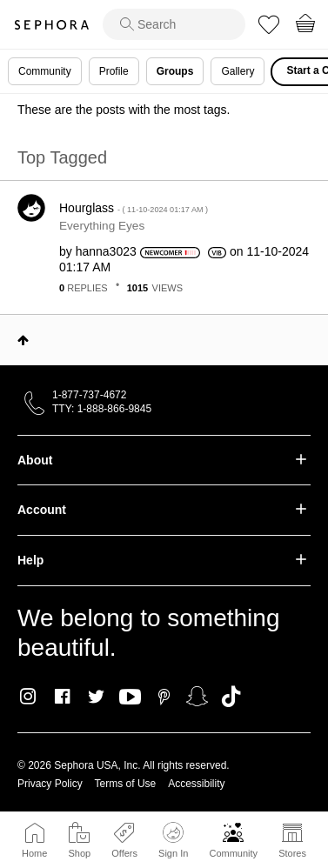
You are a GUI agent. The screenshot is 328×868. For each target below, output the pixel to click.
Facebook (62, 697)
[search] (174, 24)
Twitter (96, 697)
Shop (79, 853)
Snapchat (197, 697)
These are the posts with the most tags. (124, 110)
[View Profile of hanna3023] (106, 251)
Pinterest (164, 697)
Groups (175, 71)
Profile (114, 71)
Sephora (51, 25)
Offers (124, 853)
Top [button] (23, 340)
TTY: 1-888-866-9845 (102, 409)
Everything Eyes (102, 226)
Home (34, 853)
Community (233, 853)
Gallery (238, 71)
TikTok (231, 697)
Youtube (130, 698)
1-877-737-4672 (89, 395)
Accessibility (196, 784)
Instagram (28, 697)
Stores (292, 853)
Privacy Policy (50, 784)
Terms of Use (126, 784)
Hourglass (134, 208)
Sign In (173, 840)
